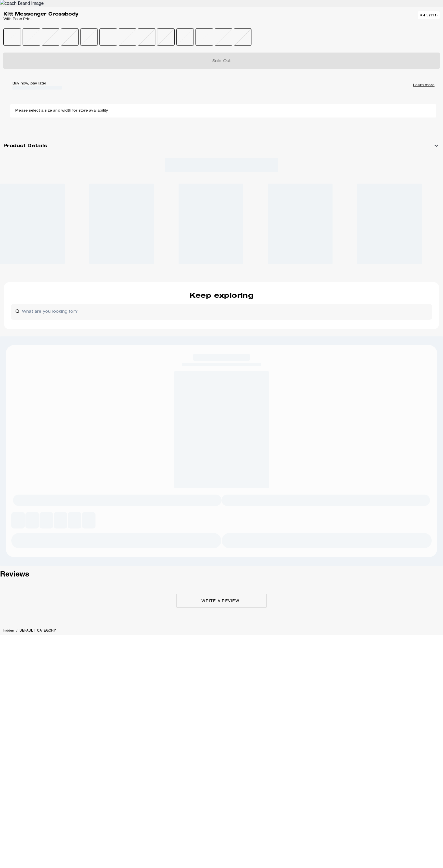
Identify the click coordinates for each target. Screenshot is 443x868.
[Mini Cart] (405, 25)
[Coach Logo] (222, 25)
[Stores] (66, 25)
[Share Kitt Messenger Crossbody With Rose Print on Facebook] (360, 230)
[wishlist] (272, 77)
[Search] (355, 25)
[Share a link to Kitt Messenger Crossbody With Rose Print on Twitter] (387, 230)
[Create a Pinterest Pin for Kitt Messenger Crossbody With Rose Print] (374, 230)
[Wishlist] (386, 25)
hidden (40, 61)
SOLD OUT (347, 105)
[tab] (195, 7)
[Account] (396, 25)
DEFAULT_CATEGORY (69, 61)
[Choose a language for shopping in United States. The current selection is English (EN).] (45, 25)
